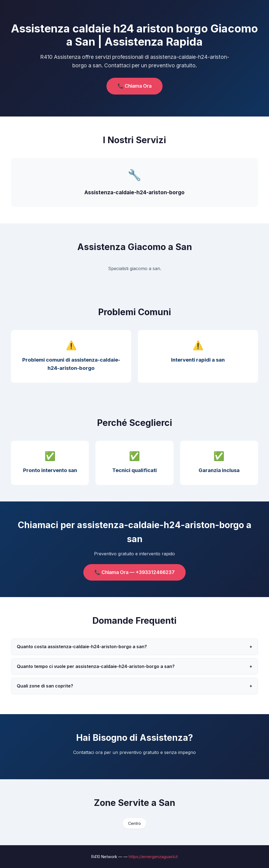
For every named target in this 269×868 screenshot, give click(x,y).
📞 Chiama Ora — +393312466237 (134, 572)
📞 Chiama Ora (134, 86)
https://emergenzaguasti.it (153, 857)
